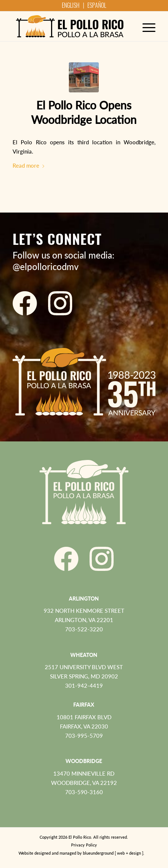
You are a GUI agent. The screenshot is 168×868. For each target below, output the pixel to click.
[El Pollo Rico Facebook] (25, 303)
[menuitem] (145, 26)
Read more (29, 165)
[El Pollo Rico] (70, 26)
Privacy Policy (84, 845)
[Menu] (145, 26)
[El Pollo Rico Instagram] (60, 303)
